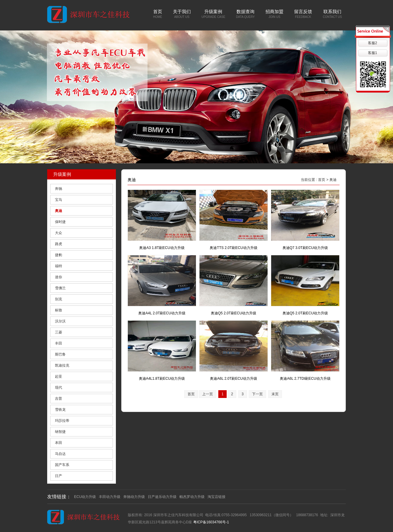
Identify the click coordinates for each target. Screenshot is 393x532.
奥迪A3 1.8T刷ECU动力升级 (162, 248)
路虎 (59, 244)
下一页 (257, 394)
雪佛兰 (60, 288)
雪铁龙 (60, 410)
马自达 (60, 454)
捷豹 (59, 255)
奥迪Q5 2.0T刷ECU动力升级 (234, 313)
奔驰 (59, 189)
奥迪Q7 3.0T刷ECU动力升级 (305, 248)
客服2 (373, 43)
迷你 (59, 277)
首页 (322, 180)
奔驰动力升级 (134, 497)
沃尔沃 (60, 321)
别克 (59, 299)
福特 (59, 266)
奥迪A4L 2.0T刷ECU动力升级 (162, 313)
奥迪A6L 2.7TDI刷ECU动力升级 (305, 379)
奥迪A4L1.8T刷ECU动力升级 (162, 379)
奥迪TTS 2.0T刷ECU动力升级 (233, 248)
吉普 (59, 399)
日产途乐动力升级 (162, 497)
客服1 (373, 53)
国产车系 (62, 465)
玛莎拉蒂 (62, 421)
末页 (275, 394)
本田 (59, 443)
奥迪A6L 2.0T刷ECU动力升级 (234, 379)
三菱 (59, 332)
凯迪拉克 (62, 365)
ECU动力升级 (85, 497)
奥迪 (59, 211)
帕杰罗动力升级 (192, 497)
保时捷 (60, 222)
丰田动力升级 (110, 497)
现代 (59, 388)
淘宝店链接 (217, 497)
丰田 (59, 343)
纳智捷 (60, 432)
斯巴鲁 (60, 354)
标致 (59, 310)
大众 (59, 233)
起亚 (59, 376)
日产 (59, 476)
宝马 (59, 200)
